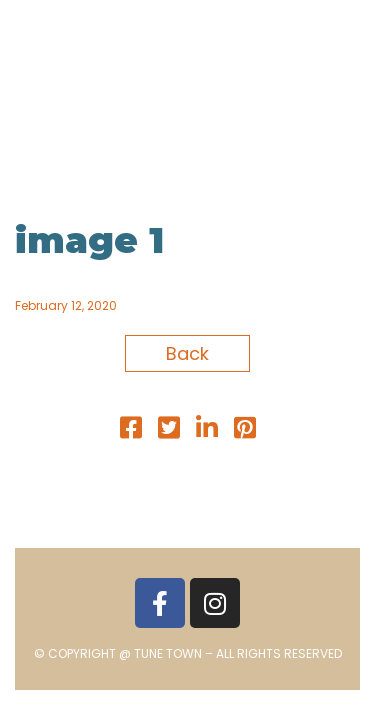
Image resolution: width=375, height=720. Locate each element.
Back (187, 353)
